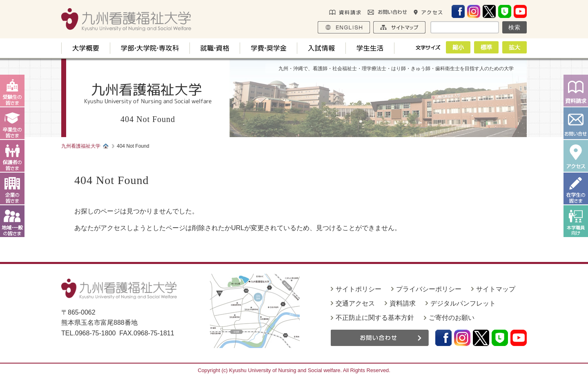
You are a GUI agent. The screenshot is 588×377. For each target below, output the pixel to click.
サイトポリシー (359, 289)
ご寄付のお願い (452, 318)
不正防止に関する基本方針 (375, 318)
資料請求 (403, 303)
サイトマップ (496, 289)
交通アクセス (355, 303)
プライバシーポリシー (429, 289)
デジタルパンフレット (463, 303)
